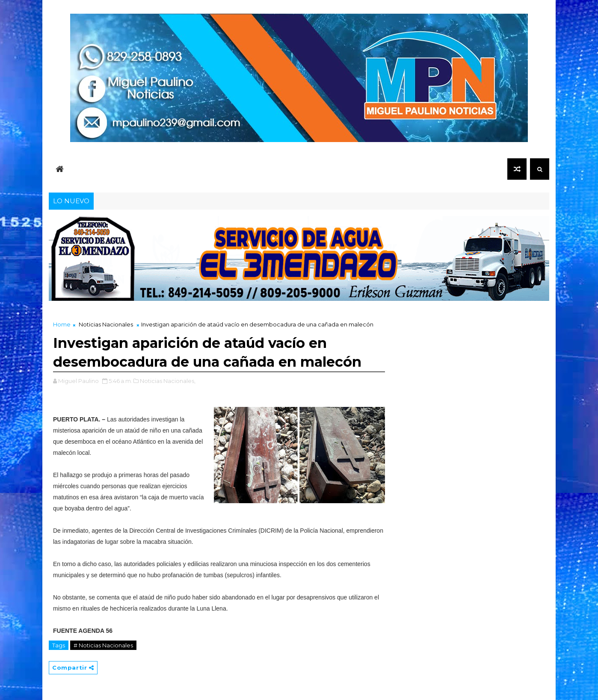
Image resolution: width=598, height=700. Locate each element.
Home (62, 324)
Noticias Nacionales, (168, 381)
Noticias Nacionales (106, 324)
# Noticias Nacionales (103, 645)
